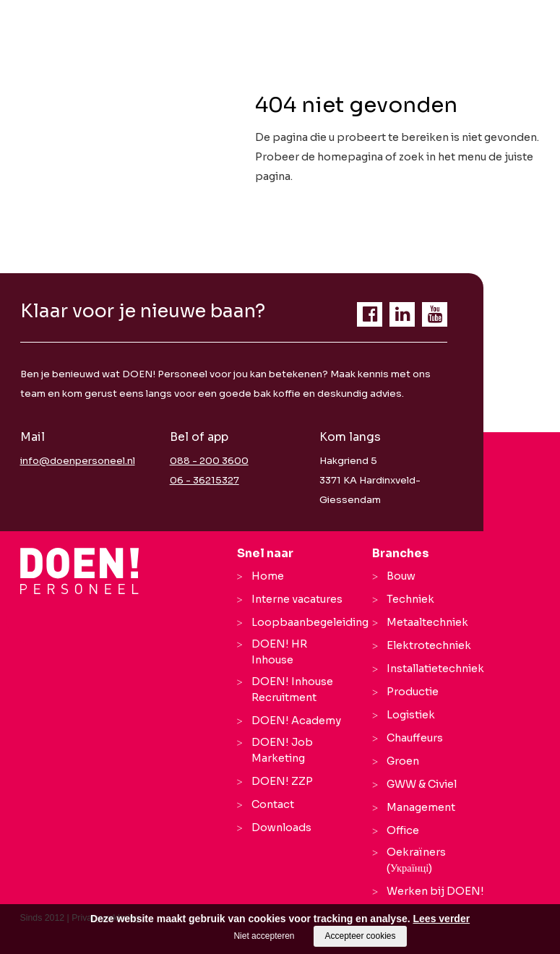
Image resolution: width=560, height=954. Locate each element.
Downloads (281, 828)
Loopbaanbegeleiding (310, 622)
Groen (403, 761)
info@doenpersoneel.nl (78, 461)
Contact (273, 804)
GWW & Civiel (422, 784)
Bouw (401, 576)
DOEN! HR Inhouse (279, 652)
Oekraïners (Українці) (416, 860)
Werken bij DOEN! (435, 891)
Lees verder (442, 919)
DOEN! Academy (296, 721)
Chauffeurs (415, 738)
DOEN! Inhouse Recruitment (292, 689)
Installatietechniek (435, 669)
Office (403, 830)
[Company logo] (80, 571)
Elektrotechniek (429, 645)
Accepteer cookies (360, 936)
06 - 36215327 (204, 480)
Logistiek (411, 715)
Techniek (410, 599)
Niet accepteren (264, 936)
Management (421, 807)
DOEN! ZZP (282, 781)
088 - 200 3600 (209, 461)
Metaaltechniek (427, 622)
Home (268, 576)
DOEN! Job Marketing (282, 750)
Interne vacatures (297, 599)
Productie (413, 692)
